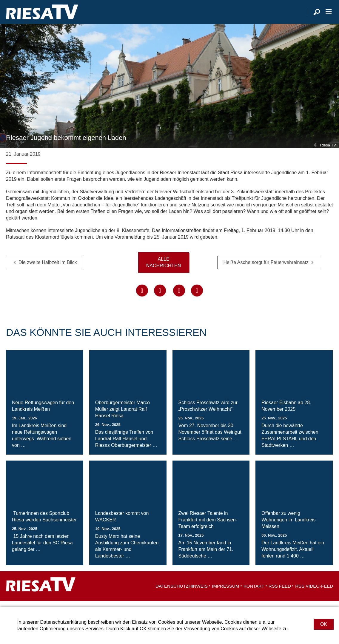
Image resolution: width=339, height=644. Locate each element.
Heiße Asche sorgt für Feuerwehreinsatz (266, 268)
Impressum (225, 592)
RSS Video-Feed (314, 592)
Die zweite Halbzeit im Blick (48, 268)
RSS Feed (280, 592)
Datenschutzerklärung (63, 622)
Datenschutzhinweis (182, 592)
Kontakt (254, 592)
